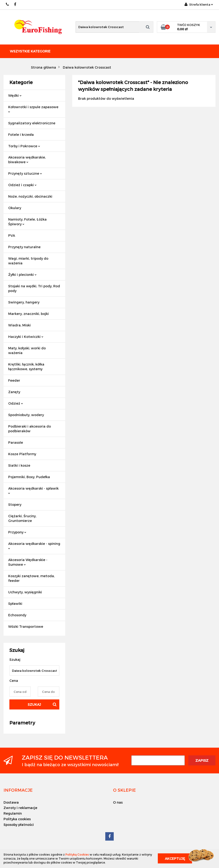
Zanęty (14, 392)
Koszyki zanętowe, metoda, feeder (31, 578)
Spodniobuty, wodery (26, 415)
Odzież (16, 403)
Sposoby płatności (19, 825)
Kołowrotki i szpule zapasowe (33, 109)
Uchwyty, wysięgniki (25, 592)
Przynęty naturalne (24, 247)
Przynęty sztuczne (25, 173)
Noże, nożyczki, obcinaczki (30, 196)
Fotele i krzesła (21, 135)
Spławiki (15, 604)
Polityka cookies (17, 819)
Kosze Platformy (22, 454)
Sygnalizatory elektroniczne (32, 123)
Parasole (16, 442)
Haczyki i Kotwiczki (26, 337)
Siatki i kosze (19, 465)
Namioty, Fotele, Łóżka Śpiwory (27, 222)
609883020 (8, 4)
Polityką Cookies (77, 854)
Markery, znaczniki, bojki (28, 314)
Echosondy (17, 615)
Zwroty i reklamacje (20, 808)
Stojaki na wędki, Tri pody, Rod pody (34, 288)
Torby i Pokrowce (24, 146)
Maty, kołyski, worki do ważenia (27, 350)
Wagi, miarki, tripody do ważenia (28, 261)
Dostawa (11, 802)
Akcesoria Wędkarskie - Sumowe (28, 562)
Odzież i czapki (22, 185)
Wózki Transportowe (26, 626)
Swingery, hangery (24, 302)
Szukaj (34, 704)
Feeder (14, 380)
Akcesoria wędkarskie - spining (34, 545)
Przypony (17, 532)
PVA (12, 235)
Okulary (15, 208)
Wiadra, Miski (19, 325)
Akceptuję (175, 859)
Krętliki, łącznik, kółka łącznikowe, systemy (26, 367)
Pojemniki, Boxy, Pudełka (29, 477)
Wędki (15, 95)
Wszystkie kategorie (30, 51)
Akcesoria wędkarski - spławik (33, 490)
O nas (118, 802)
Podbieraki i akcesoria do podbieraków (30, 429)
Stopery (15, 504)
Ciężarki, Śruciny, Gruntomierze (22, 518)
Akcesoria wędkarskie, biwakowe (27, 160)
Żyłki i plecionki (22, 275)
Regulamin (13, 813)
